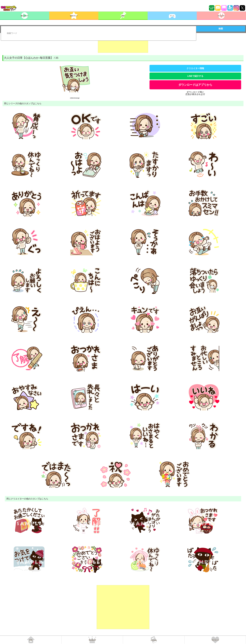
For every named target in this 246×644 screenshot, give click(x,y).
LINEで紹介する (195, 76)
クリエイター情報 (195, 68)
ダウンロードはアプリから (195, 85)
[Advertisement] (123, 45)
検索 (221, 29)
